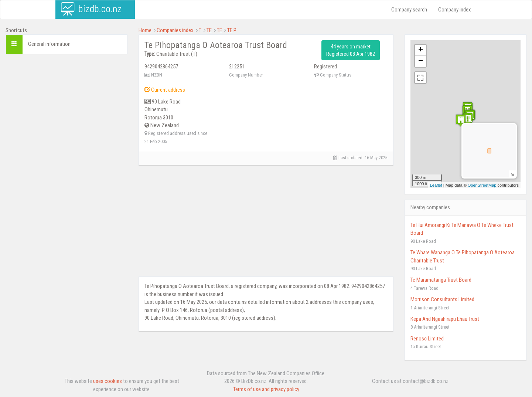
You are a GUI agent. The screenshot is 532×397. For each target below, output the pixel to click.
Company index (455, 10)
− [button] (421, 61)
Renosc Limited (427, 339)
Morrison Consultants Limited (442, 299)
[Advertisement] (66, 108)
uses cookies (108, 381)
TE (209, 30)
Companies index (175, 30)
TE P (232, 30)
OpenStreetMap (482, 185)
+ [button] (421, 50)
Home (145, 30)
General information (49, 44)
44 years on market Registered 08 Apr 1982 (351, 50)
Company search (409, 10)
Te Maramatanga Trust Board (441, 280)
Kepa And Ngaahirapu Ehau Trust (445, 319)
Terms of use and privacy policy (266, 389)
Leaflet (436, 185)
